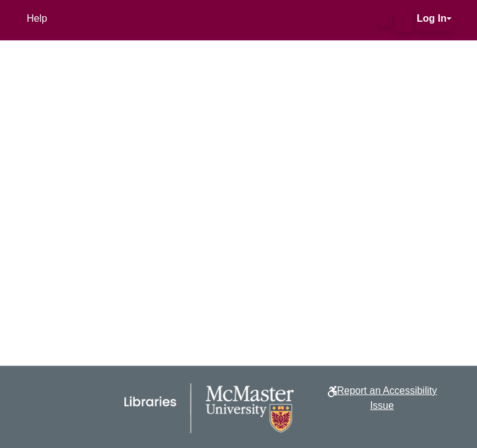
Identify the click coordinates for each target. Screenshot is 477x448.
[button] (385, 19)
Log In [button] (432, 18)
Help (37, 18)
